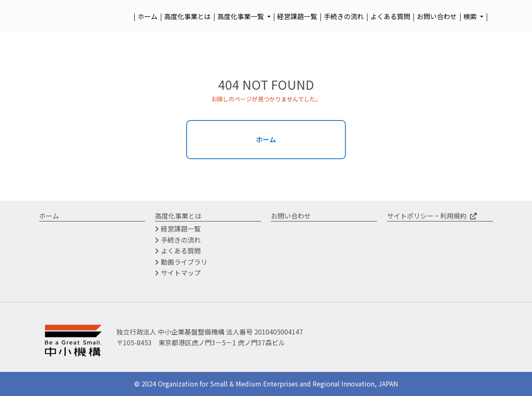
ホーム (148, 16)
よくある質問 (390, 16)
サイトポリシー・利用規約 (427, 216)
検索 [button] (471, 16)
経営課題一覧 (297, 16)
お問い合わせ (437, 16)
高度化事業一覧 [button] (241, 16)
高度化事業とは (187, 16)
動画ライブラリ (184, 262)
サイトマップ (181, 273)
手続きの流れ (344, 16)
